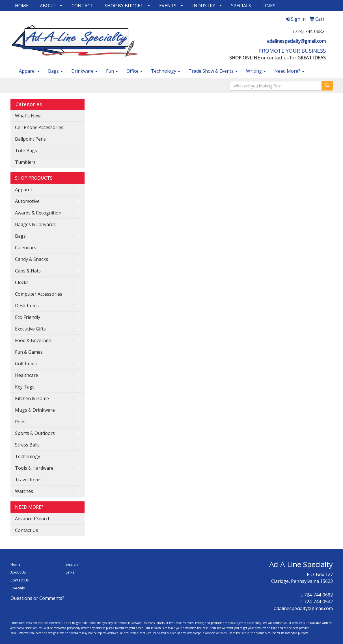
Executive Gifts (30, 329)
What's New (28, 116)
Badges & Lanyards (35, 224)
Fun (112, 71)
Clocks (22, 282)
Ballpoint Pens (30, 139)
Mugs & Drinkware (35, 410)
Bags (55, 71)
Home (16, 564)
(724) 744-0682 (309, 31)
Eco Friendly (28, 317)
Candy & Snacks (32, 259)
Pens (20, 422)
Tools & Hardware (34, 468)
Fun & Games (29, 352)
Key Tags (25, 387)
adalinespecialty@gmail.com (296, 41)
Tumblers (25, 162)
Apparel (29, 71)
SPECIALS (241, 6)
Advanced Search (33, 519)
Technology (166, 71)
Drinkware (84, 71)
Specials (18, 588)
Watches (24, 491)
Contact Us (27, 530)
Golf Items (26, 364)
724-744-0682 (318, 595)
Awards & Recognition (38, 213)
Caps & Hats (28, 271)
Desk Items (27, 306)
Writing (256, 71)
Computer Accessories (39, 294)
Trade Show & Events (213, 71)
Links (70, 572)
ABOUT (48, 6)
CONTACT (82, 6)
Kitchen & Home (32, 398)
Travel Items (28, 480)
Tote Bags (26, 151)
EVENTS (168, 6)
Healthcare (27, 375)
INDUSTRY (204, 6)
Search (72, 564)
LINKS (269, 6)
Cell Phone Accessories (39, 127)
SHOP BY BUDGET (124, 6)
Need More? (289, 71)
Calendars (26, 248)
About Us (18, 572)
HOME (22, 6)
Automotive (27, 201)
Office (134, 71)
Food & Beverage (33, 340)
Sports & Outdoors (35, 433)
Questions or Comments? (37, 598)
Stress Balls (27, 445)
